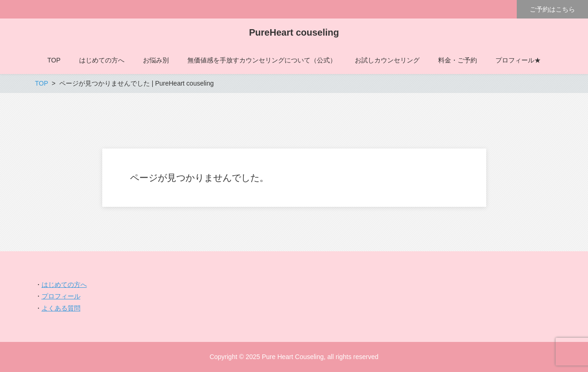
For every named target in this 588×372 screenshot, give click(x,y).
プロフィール (61, 296)
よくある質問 (61, 308)
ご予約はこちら (552, 9)
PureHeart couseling (294, 32)
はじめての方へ (64, 285)
